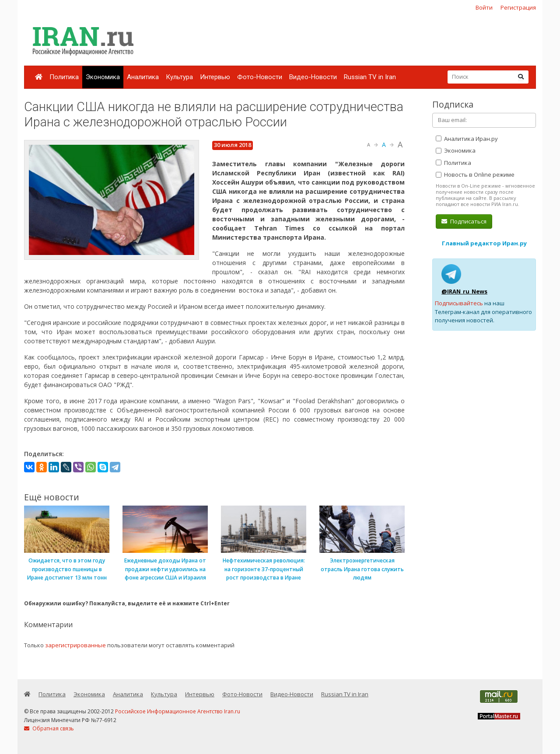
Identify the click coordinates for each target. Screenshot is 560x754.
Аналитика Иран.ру (467, 139)
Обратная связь (49, 728)
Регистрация (518, 7)
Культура (179, 77)
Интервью (215, 77)
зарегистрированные (75, 645)
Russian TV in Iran (370, 77)
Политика (64, 77)
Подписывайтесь (459, 303)
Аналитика (143, 77)
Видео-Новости (313, 77)
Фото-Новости (260, 77)
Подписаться (464, 221)
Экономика (103, 77)
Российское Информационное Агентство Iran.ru (178, 711)
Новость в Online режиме (475, 175)
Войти (484, 7)
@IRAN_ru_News (464, 291)
